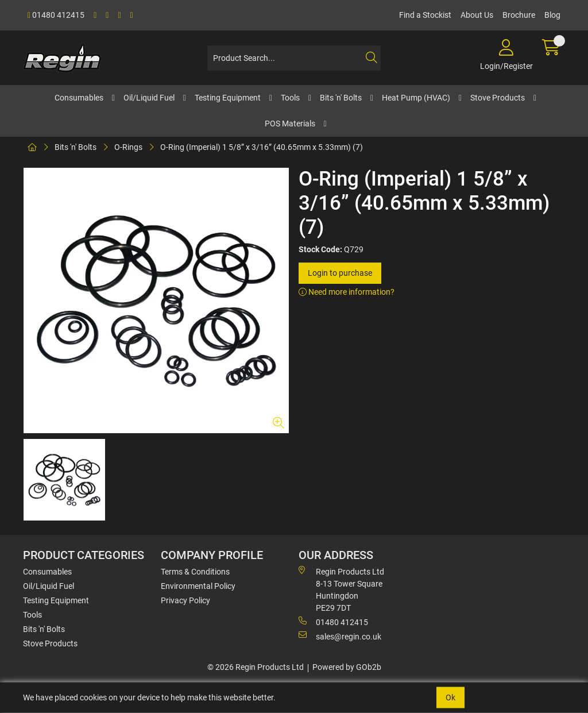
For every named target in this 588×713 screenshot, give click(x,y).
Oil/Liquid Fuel (149, 98)
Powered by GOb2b (347, 667)
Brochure (519, 15)
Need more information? (347, 292)
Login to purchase (340, 273)
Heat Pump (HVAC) (416, 98)
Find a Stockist (425, 15)
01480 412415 (56, 15)
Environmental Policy (198, 586)
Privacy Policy (185, 600)
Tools (290, 98)
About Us (477, 15)
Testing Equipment (228, 98)
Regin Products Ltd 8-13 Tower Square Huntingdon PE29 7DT (341, 589)
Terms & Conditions (195, 572)
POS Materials (290, 124)
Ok (450, 697)
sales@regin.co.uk (340, 636)
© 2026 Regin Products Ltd (256, 667)
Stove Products (498, 98)
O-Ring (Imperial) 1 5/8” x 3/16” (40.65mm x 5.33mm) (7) (262, 147)
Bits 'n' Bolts (341, 98)
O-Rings (128, 147)
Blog (552, 15)
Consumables (79, 98)
